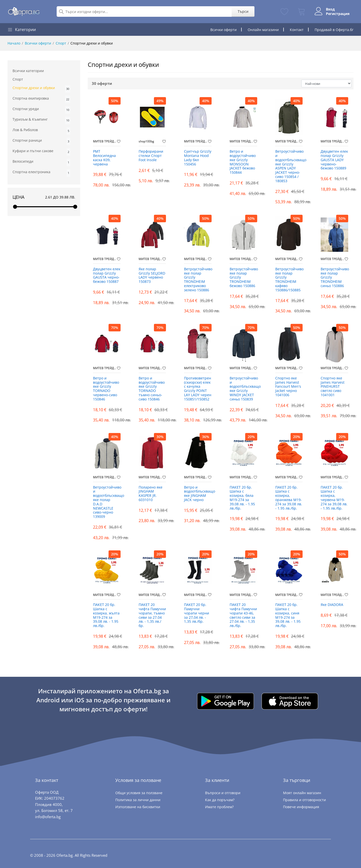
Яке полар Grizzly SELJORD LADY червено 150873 (152, 275)
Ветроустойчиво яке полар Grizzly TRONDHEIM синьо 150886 (334, 278)
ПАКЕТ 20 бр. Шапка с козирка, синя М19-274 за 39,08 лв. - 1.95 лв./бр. (288, 615)
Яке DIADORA (332, 605)
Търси (243, 11)
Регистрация (338, 14)
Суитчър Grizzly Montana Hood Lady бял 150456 (198, 158)
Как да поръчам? (220, 800)
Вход (330, 9)
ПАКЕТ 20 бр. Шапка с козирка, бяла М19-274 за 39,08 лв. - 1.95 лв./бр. (242, 498)
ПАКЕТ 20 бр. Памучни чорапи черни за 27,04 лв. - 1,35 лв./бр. (197, 613)
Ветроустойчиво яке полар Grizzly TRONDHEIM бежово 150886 (243, 278)
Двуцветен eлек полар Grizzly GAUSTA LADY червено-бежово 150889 (334, 160)
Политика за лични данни (138, 800)
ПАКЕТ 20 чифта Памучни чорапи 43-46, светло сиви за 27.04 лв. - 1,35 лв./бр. (243, 615)
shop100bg (146, 141)
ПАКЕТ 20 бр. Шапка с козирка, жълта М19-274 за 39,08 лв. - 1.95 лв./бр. (106, 615)
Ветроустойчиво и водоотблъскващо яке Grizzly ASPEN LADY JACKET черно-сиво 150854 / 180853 (289, 166)
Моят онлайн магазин (302, 793)
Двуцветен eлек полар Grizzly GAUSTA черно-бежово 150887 (107, 275)
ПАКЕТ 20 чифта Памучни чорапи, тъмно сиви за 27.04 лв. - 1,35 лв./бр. (152, 615)
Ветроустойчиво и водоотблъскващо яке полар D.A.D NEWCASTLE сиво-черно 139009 (107, 502)
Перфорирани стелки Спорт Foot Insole (151, 156)
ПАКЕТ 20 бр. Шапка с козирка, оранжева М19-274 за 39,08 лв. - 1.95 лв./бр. (289, 498)
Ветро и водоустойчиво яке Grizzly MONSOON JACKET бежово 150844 (243, 162)
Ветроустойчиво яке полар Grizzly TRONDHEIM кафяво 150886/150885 (289, 280)
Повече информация (301, 807)
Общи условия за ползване (139, 793)
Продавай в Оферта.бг (334, 30)
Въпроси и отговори (223, 793)
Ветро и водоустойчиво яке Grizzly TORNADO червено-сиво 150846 (106, 389)
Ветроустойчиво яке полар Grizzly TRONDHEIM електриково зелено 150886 (198, 280)
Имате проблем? (219, 807)
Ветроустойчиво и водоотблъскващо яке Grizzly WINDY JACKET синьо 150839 (243, 389)
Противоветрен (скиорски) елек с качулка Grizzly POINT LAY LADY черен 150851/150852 (198, 389)
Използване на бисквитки (138, 807)
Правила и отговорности (304, 800)
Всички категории (28, 71)
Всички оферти (223, 30)
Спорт (61, 43)
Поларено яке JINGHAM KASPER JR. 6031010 (151, 494)
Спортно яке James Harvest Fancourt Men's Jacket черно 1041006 (288, 387)
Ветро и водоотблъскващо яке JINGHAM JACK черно (198, 494)
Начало (14, 43)
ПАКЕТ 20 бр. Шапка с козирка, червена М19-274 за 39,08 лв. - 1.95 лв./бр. (334, 498)
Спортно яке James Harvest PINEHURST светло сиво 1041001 (333, 387)
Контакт (297, 30)
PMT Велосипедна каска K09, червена (104, 158)
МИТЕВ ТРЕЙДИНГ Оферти (105, 141)
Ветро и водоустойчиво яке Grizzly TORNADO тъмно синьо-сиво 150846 (152, 389)
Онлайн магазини (263, 30)
